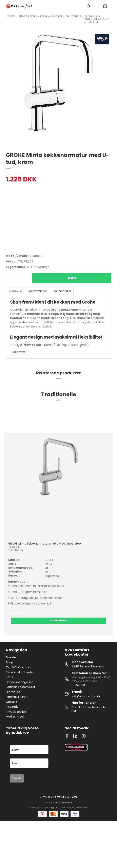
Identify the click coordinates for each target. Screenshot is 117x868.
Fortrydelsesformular (21, 687)
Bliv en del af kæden (20, 672)
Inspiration (13, 707)
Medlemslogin (16, 717)
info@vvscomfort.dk (86, 696)
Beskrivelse (15, 291)
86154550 (78, 685)
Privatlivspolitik (16, 712)
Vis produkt (58, 620)
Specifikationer (37, 291)
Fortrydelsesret (16, 697)
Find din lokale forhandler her (89, 709)
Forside (11, 657)
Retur (10, 677)
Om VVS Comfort (18, 667)
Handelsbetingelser (19, 682)
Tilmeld (17, 778)
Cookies (11, 702)
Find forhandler (61, 291)
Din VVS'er (13, 692)
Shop (9, 662)
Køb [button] (72, 278)
